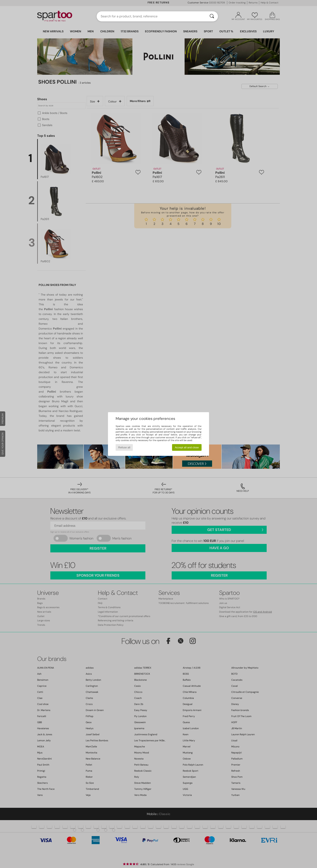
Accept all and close (187, 447)
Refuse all (124, 447)
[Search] (212, 16)
